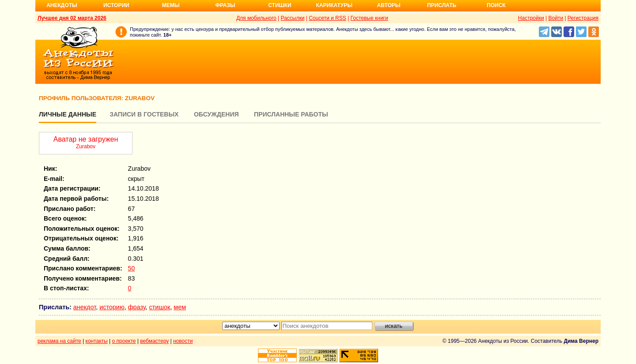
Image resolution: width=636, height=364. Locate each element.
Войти (556, 18)
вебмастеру (154, 341)
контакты (97, 341)
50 (132, 268)
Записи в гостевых (144, 114)
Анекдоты (62, 5)
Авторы (389, 5)
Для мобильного (256, 18)
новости (183, 341)
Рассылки (293, 18)
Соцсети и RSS (327, 18)
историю (112, 307)
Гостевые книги (369, 18)
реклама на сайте (59, 341)
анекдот (85, 307)
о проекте (124, 341)
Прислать (442, 5)
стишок (160, 307)
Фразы (225, 5)
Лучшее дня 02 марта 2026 (72, 18)
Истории (116, 5)
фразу (137, 307)
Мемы (171, 5)
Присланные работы (291, 114)
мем (180, 307)
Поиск (496, 5)
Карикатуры (334, 5)
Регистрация (583, 18)
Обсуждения (216, 114)
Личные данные (68, 114)
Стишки (280, 5)
